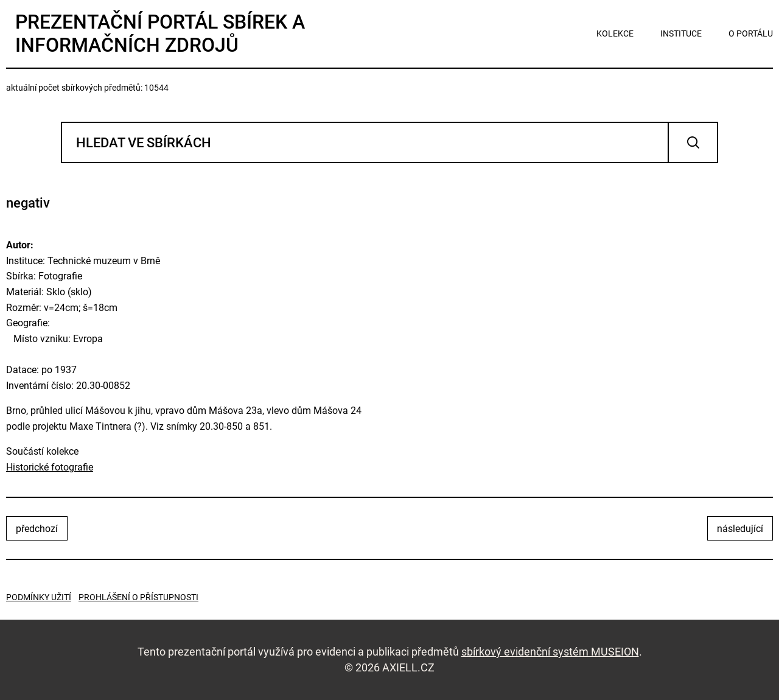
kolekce (615, 33)
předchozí (37, 529)
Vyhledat (693, 142)
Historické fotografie (50, 467)
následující (740, 529)
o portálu (751, 33)
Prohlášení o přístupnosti (138, 597)
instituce (681, 33)
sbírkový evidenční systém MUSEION (550, 652)
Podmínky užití (39, 597)
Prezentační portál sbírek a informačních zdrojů (160, 33)
